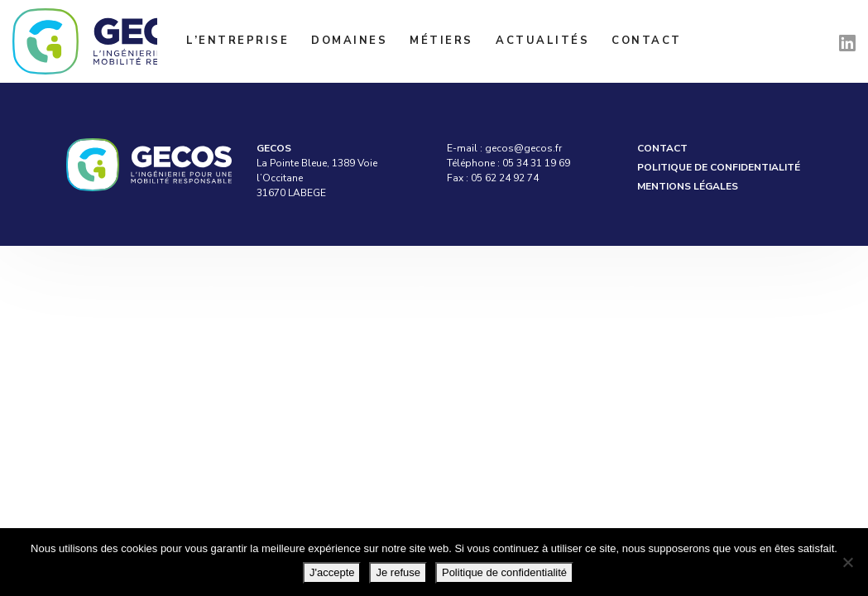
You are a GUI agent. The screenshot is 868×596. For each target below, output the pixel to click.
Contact (647, 41)
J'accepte (332, 572)
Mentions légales (688, 186)
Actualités (542, 41)
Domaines (349, 41)
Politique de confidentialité (719, 167)
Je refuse (398, 572)
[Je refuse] (847, 562)
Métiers (441, 41)
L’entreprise (237, 41)
